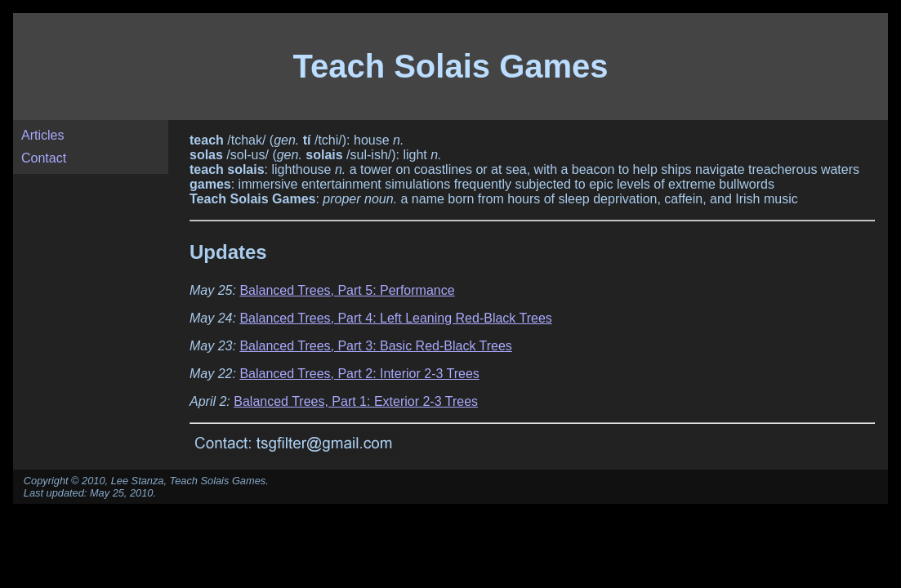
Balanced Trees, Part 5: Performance (347, 290)
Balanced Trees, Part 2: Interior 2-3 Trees (359, 374)
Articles (42, 135)
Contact (44, 158)
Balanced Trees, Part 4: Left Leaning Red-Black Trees (395, 318)
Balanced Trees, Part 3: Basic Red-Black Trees (375, 346)
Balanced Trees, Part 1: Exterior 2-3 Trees (356, 401)
